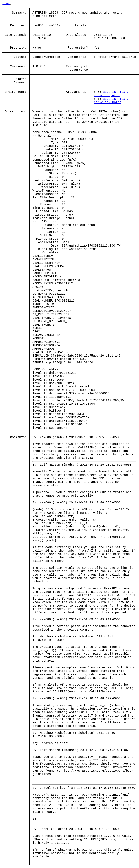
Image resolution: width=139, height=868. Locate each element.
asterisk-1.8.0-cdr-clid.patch (112, 94)
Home (6, 3)
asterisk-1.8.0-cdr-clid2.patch (112, 101)
